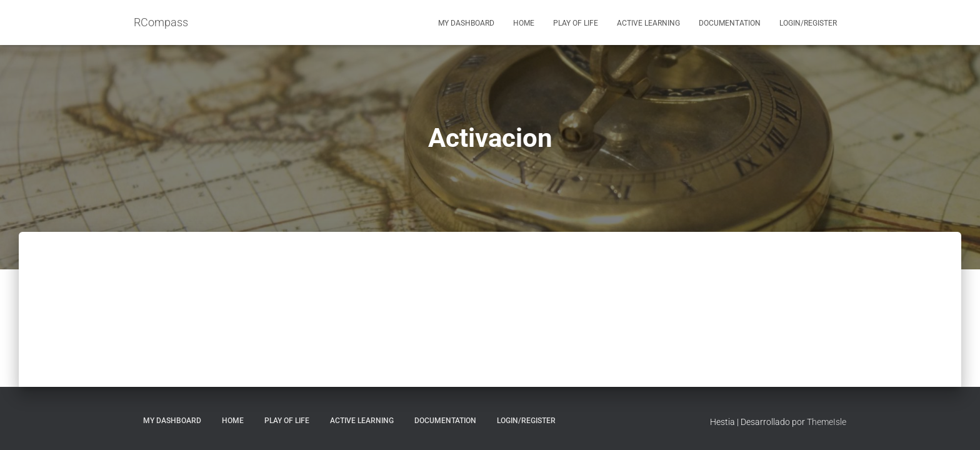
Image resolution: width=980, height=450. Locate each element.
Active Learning (648, 23)
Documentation (730, 23)
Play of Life (576, 23)
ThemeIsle (827, 422)
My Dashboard (466, 23)
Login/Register (808, 23)
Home (524, 23)
